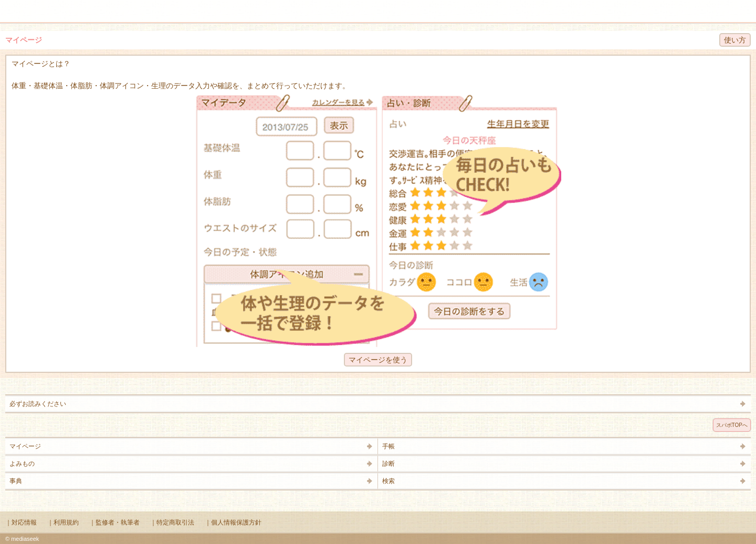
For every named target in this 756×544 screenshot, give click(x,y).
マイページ (25, 446)
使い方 (735, 40)
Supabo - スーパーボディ (380, 13)
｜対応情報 (21, 522)
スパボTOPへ (732, 425)
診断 (388, 464)
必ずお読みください (38, 404)
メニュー (15, 6)
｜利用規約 (63, 522)
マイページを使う (378, 360)
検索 (715, 6)
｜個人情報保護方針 (233, 522)
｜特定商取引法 (172, 522)
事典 (16, 481)
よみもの (22, 464)
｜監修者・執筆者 (114, 522)
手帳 (388, 446)
